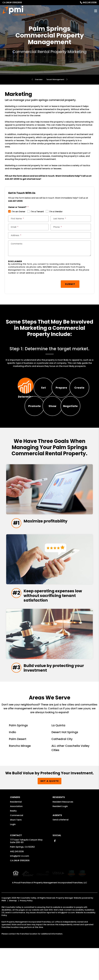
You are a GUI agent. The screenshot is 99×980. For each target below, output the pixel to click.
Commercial (17, 851)
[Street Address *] (49, 235)
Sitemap (13, 935)
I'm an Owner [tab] (18, 212)
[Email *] (28, 227)
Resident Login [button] (60, 842)
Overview (36, 80)
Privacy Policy (26, 935)
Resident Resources (63, 838)
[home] (19, 11)
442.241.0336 (90, 3)
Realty (13, 847)
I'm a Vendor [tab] (56, 212)
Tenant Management (56, 80)
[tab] (26, 388)
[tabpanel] (49, 357)
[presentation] (28, 283)
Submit (70, 284)
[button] (55, 877)
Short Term (16, 856)
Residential (16, 838)
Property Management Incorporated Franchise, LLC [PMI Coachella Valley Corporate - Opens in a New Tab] (60, 918)
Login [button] (13, 860)
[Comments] (49, 248)
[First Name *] (28, 219)
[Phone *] (71, 227)
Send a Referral (61, 856)
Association (16, 842)
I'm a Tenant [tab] (37, 212)
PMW (4, 935)
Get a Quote (50, 817)
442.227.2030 (12, 179)
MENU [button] (96, 11)
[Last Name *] (71, 219)
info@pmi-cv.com (20, 892)
